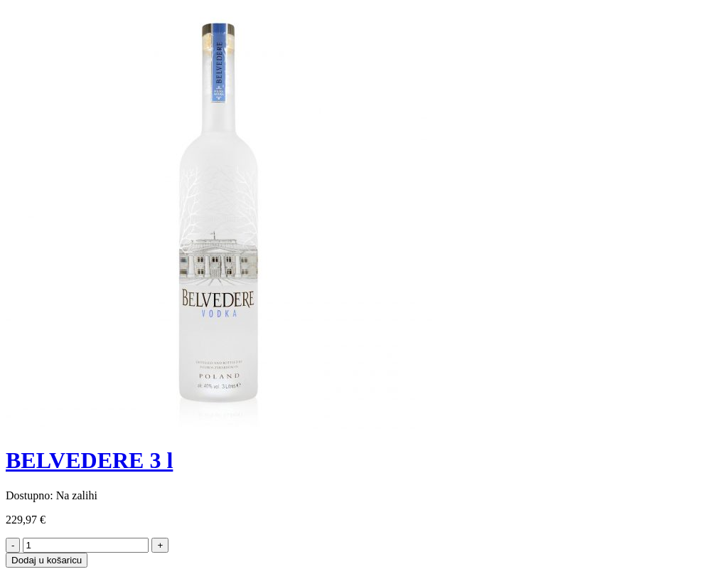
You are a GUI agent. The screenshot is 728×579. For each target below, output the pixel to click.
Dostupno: (30, 495)
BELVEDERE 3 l (89, 460)
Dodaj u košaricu (47, 560)
